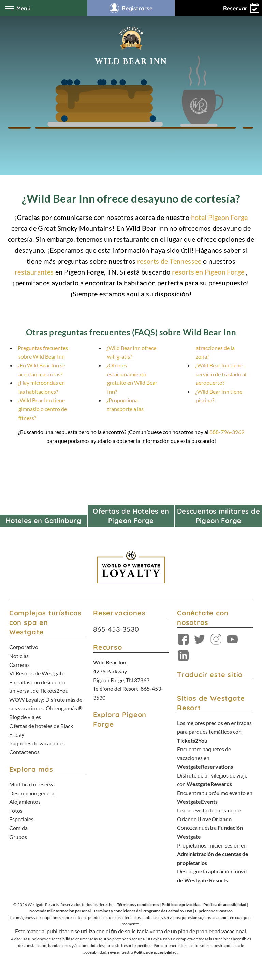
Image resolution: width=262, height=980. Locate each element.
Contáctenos (24, 752)
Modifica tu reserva (32, 784)
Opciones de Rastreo (214, 911)
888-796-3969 (227, 432)
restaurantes (34, 272)
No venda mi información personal (60, 911)
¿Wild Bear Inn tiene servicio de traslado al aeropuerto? (221, 374)
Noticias (19, 656)
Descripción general (32, 793)
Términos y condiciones (138, 904)
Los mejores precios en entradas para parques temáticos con (214, 731)
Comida (18, 828)
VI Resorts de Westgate (37, 673)
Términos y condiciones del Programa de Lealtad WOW (143, 911)
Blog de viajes (25, 717)
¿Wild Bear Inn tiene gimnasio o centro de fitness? (42, 409)
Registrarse (131, 8)
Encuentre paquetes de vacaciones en (205, 758)
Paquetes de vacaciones (37, 743)
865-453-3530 (116, 629)
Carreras (19, 665)
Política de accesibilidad (225, 904)
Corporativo (24, 647)
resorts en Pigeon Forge (208, 272)
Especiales (21, 819)
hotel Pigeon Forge (220, 217)
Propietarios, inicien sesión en (213, 854)
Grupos (18, 837)
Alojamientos (25, 802)
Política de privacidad (181, 904)
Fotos (16, 810)
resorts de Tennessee (169, 261)
